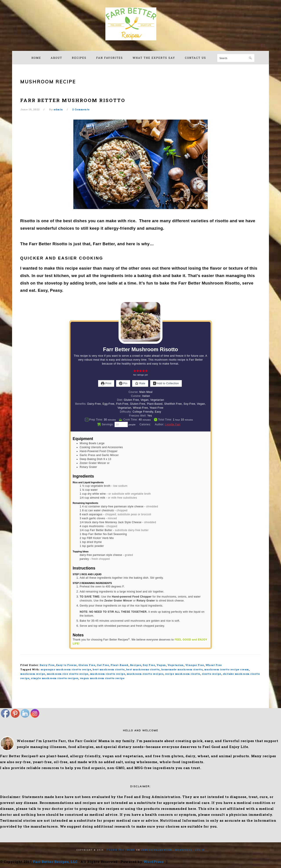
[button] (135, 371)
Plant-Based (119, 665)
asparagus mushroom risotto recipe (66, 669)
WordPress (184, 850)
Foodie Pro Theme (121, 850)
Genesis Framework (157, 850)
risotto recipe (212, 674)
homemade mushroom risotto (182, 669)
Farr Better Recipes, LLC (55, 862)
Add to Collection (166, 383)
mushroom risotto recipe (108, 674)
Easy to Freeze (67, 665)
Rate (140, 383)
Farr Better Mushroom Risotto (73, 100)
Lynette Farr (173, 424)
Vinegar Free (195, 665)
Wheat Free (214, 665)
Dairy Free (47, 665)
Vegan (161, 665)
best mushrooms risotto (143, 669)
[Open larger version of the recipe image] (140, 322)
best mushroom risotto (109, 669)
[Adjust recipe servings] (121, 424)
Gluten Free (87, 665)
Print (106, 383)
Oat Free (103, 665)
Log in (200, 850)
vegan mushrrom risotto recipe (102, 678)
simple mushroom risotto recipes (55, 678)
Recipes (136, 665)
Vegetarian (176, 665)
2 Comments (81, 109)
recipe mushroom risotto (183, 674)
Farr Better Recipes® (140, 24)
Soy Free (149, 665)
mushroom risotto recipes (145, 674)
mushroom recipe (33, 674)
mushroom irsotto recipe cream (227, 669)
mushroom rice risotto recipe (68, 674)
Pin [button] (123, 383)
